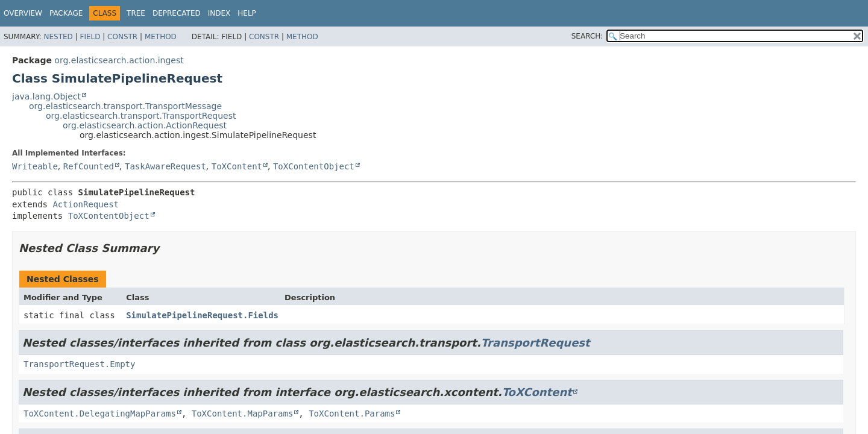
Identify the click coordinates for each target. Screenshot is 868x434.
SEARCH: (587, 36)
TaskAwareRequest (165, 166)
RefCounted (89, 166)
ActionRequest (86, 204)
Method (161, 37)
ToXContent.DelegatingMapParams (100, 414)
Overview (23, 13)
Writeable (35, 166)
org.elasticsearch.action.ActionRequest (145, 125)
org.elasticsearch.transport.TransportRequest (141, 116)
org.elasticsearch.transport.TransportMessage (125, 106)
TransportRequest (536, 343)
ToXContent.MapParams (243, 414)
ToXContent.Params (352, 414)
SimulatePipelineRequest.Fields (202, 315)
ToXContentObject (314, 166)
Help (247, 13)
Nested (58, 37)
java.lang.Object (46, 96)
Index (219, 13)
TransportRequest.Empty (79, 364)
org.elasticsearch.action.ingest (119, 60)
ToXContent (237, 166)
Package (66, 13)
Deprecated (177, 13)
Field (90, 37)
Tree (136, 13)
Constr (122, 37)
